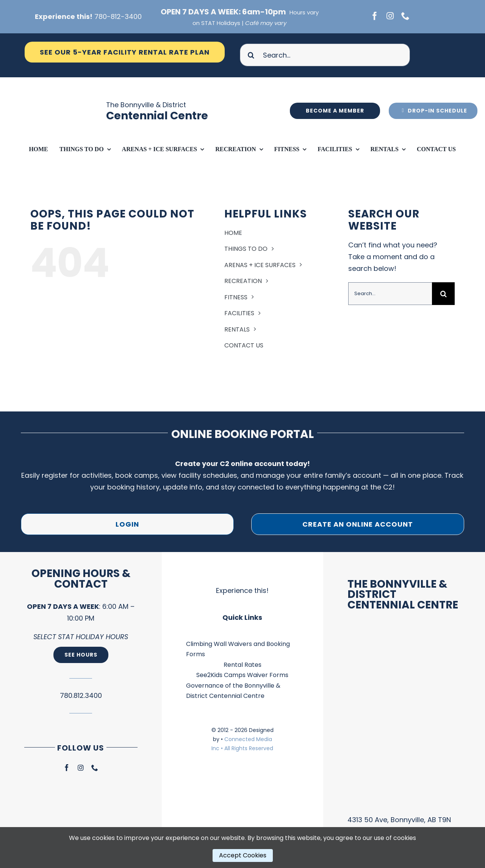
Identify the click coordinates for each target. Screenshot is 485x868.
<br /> (404, 718)
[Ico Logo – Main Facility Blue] (63, 81)
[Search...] (325, 55)
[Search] (251, 55)
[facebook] (375, 16)
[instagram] (390, 16)
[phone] (405, 16)
